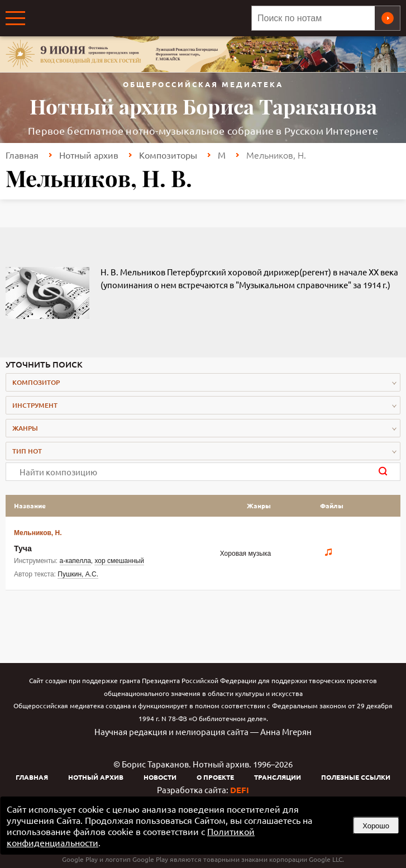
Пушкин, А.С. (78, 574)
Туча (23, 549)
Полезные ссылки (356, 777)
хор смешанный (119, 561)
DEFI (240, 790)
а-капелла (75, 561)
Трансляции (278, 777)
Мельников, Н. (38, 533)
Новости (160, 777)
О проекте (215, 777)
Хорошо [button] (376, 826)
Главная (22, 155)
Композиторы (168, 155)
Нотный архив (89, 155)
